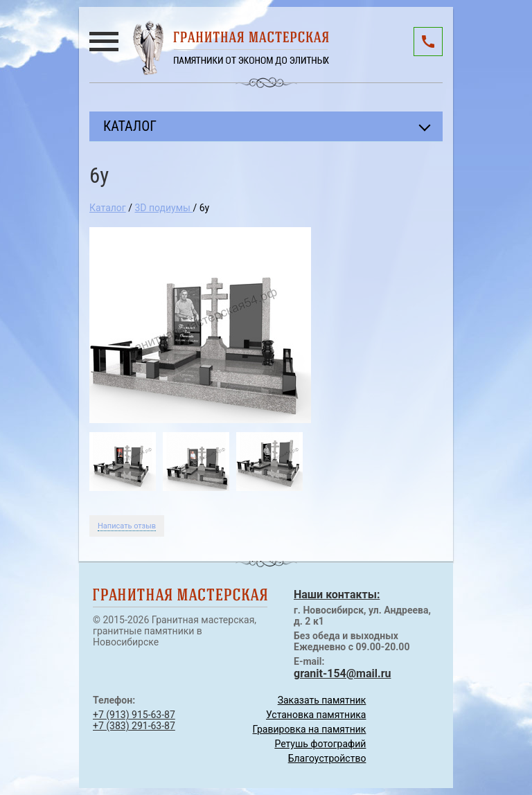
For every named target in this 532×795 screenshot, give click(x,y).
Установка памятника (316, 715)
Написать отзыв (127, 526)
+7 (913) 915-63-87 (134, 715)
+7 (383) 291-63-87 (134, 726)
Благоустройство (327, 758)
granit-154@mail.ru (342, 673)
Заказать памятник (322, 700)
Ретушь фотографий (320, 744)
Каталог (108, 208)
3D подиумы (163, 208)
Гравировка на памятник (310, 729)
